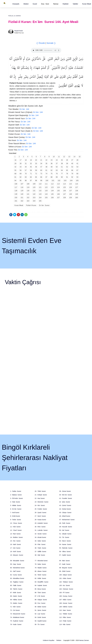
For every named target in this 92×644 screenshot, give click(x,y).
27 (72, 160)
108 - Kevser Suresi (66, 603)
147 (64, 194)
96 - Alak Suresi (64, 561)
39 (67, 164)
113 (58, 184)
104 (71, 181)
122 (46, 187)
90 (62, 177)
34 (41, 164)
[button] (16, 4)
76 (57, 174)
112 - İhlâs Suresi (65, 617)
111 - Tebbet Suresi (66, 614)
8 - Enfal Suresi (15, 516)
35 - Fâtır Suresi (40, 544)
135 (58, 191)
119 (28, 187)
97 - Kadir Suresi (65, 564)
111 (46, 184)
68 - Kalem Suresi (16, 596)
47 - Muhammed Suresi (67, 520)
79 (72, 174)
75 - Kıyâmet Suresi (17, 621)
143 (40, 194)
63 (57, 170)
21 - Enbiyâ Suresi (41, 495)
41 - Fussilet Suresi (66, 498)
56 (21, 170)
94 (15, 181)
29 (15, 164)
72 (36, 174)
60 (41, 170)
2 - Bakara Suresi (16, 495)
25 (62, 160)
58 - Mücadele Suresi (17, 561)
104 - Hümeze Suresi (66, 589)
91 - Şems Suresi (40, 610)
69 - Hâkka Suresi (16, 600)
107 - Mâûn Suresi (65, 600)
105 (77, 181)
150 (16, 198)
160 (77, 198)
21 (41, 160)
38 (62, 164)
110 (40, 184)
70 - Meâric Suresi (16, 603)
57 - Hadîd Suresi (65, 555)
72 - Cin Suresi (15, 610)
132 (40, 191)
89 (57, 177)
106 (16, 184)
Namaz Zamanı (84, 640)
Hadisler (66, 4)
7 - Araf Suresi (15, 513)
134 (52, 191)
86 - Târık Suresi (40, 593)
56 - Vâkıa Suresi (65, 552)
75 (52, 174)
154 (40, 198)
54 (77, 167)
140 (22, 194)
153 (34, 198)
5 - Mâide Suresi (16, 505)
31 (26, 164)
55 (15, 170)
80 (77, 174)
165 (40, 201)
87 (46, 177)
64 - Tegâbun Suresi (17, 582)
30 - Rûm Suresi (40, 527)
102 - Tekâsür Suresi (66, 582)
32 (31, 164)
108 (28, 184)
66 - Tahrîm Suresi (16, 589)
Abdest (26, 4)
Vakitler (75, 4)
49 (52, 167)
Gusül (35, 4)
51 (62, 167)
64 (62, 170)
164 (34, 201)
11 (59, 157)
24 (57, 160)
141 (28, 194)
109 (34, 184)
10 (54, 157)
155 (46, 198)
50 (57, 167)
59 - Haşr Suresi (16, 564)
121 (40, 187)
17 (21, 160)
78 (67, 174)
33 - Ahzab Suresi (40, 537)
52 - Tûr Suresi (64, 537)
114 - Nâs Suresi (65, 624)
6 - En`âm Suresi (16, 509)
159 (70, 198)
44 (26, 167)
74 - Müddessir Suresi (17, 617)
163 (28, 201)
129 (22, 191)
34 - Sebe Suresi (40, 541)
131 (34, 191)
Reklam (59, 640)
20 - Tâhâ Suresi (40, 491)
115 (70, 184)
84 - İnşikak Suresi (41, 585)
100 (47, 181)
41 (77, 164)
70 (26, 174)
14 (74, 157)
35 (46, 164)
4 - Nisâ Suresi (15, 502)
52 (67, 167)
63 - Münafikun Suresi (17, 578)
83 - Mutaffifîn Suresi (42, 582)
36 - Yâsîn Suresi (40, 548)
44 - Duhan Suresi (65, 509)
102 (59, 181)
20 (36, 160)
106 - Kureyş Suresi (66, 596)
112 (52, 184)
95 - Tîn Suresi (40, 624)
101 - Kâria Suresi (65, 578)
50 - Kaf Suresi (64, 530)
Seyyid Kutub (19, 31)
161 (16, 201)
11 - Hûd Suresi (15, 527)
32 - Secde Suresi (41, 534)
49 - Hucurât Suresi (66, 527)
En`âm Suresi (44, 205)
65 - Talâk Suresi (16, 585)
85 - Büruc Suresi (40, 589)
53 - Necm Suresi (65, 541)
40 (72, 164)
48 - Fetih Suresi (65, 523)
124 (58, 187)
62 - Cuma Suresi (16, 575)
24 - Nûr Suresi (40, 505)
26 (67, 160)
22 (46, 160)
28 (77, 160)
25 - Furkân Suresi (41, 509)
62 (52, 170)
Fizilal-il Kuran (15, 16)
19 (31, 160)
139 (16, 194)
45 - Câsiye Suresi (65, 513)
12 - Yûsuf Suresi (16, 530)
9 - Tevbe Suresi (16, 520)
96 (26, 181)
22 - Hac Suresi (40, 498)
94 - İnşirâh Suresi (41, 621)
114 (64, 184)
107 (22, 184)
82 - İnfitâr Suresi (40, 578)
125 (64, 187)
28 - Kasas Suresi (40, 520)
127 (77, 187)
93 (77, 177)
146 (58, 194)
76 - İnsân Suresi (16, 624)
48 (46, 167)
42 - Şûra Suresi (65, 502)
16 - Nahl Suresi (16, 544)
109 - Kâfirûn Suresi (66, 607)
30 (21, 164)
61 (46, 170)
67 (77, 170)
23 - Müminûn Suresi (42, 502)
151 (22, 198)
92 (72, 177)
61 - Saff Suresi (15, 571)
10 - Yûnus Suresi (16, 523)
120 (34, 187)
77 (62, 174)
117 (16, 187)
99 (41, 181)
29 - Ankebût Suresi (41, 523)
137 (70, 191)
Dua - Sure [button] (45, 4)
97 (31, 181)
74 (46, 174)
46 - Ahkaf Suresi (65, 516)
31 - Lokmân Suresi (41, 530)
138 (77, 191)
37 (57, 164)
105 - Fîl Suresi (64, 593)
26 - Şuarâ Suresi (41, 513)
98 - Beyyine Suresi (66, 568)
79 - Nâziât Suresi (41, 568)
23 (52, 160)
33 (36, 164)
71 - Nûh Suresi (15, 607)
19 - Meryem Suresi (17, 555)
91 (67, 177)
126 (70, 187)
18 (26, 160)
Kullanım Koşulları (49, 640)
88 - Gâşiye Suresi (41, 600)
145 (52, 194)
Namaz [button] (56, 4)
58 (31, 170)
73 (41, 174)
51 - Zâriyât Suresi (65, 534)
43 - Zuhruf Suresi (65, 505)
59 (36, 170)
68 (15, 174)
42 (15, 167)
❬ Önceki (41, 43)
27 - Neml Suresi (40, 516)
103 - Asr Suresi (65, 585)
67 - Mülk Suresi (16, 593)
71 (31, 174)
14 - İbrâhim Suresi (16, 537)
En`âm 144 (24, 109)
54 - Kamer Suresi (65, 544)
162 (22, 201)
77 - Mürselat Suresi (41, 561)
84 (31, 177)
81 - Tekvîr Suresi (41, 575)
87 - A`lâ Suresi (40, 596)
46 (36, 167)
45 (31, 167)
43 (21, 167)
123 (52, 187)
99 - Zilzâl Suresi (65, 571)
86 (41, 177)
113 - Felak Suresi (65, 621)
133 (46, 191)
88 (52, 177)
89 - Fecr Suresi (40, 603)
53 (72, 167)
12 (64, 157)
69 (21, 174)
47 (41, 167)
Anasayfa (16, 4)
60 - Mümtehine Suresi (17, 568)
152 (28, 198)
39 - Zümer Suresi (65, 491)
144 (46, 194)
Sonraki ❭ (51, 43)
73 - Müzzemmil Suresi (18, 614)
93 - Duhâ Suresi (40, 617)
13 (69, 157)
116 (77, 184)
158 (64, 198)
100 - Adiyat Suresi (65, 575)
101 (53, 181)
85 (36, 177)
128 (16, 191)
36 (52, 164)
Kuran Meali (87, 4)
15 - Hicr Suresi (15, 541)
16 (15, 160)
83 (26, 177)
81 (15, 177)
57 (26, 170)
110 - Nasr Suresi (65, 610)
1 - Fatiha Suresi (16, 491)
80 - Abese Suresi (41, 571)
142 (34, 194)
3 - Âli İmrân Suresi (17, 498)
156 (52, 198)
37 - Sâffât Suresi (40, 552)
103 (65, 181)
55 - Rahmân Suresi (66, 548)
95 (21, 181)
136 (64, 191)
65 (67, 170)
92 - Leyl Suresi (40, 614)
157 (58, 198)
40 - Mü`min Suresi (65, 495)
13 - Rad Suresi (15, 534)
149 (77, 194)
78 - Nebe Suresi (40, 564)
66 (72, 170)
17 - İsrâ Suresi (15, 548)
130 (28, 191)
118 (22, 187)
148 (70, 194)
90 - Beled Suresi (40, 607)
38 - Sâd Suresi (40, 555)
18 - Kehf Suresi (16, 552)
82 (21, 177)
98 (36, 181)
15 (80, 157)
